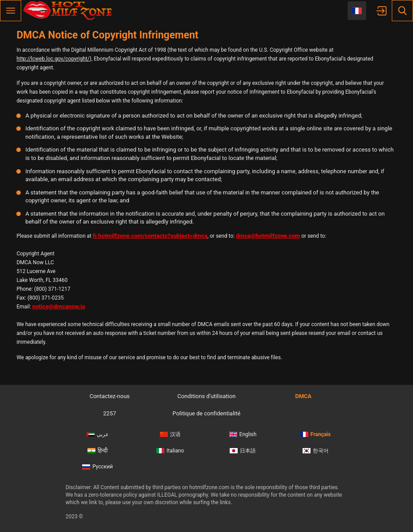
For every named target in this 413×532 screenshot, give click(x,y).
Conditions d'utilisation (207, 396)
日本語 (243, 451)
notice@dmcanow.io (59, 306)
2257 (110, 413)
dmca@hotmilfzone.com (268, 236)
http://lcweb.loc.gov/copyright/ (53, 59)
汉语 (170, 434)
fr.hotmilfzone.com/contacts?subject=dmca (150, 236)
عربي (98, 434)
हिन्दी (98, 451)
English (243, 434)
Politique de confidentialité (207, 413)
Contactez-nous (110, 396)
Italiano (170, 451)
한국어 (316, 451)
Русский (97, 467)
